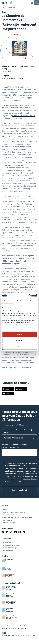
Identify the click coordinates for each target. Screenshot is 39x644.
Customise (20, 340)
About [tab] (32, 301)
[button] (8, 389)
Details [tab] (20, 301)
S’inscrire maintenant (19, 490)
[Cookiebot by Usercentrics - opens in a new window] (28, 296)
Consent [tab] (7, 301)
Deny (19, 347)
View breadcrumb (8, 8)
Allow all (19, 334)
